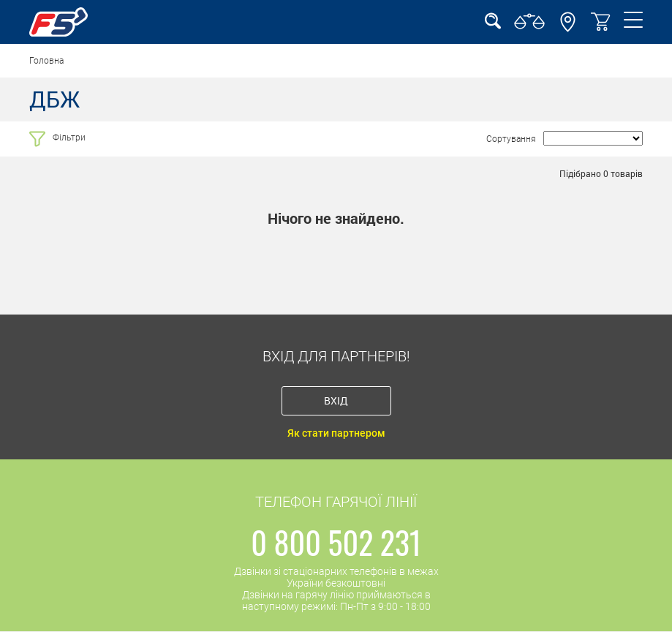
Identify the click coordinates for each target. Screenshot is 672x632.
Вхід (336, 400)
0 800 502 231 (336, 542)
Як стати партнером (336, 433)
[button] (568, 29)
